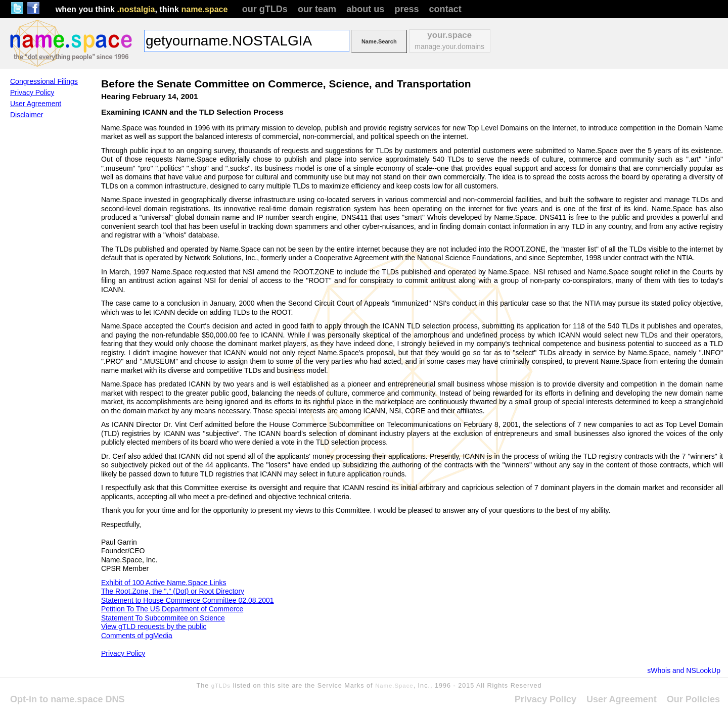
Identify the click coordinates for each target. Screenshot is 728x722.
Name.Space (394, 686)
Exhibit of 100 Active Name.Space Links (164, 583)
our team (317, 9)
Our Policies (693, 699)
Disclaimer (27, 115)
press (406, 9)
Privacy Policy (123, 653)
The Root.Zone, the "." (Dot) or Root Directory (173, 591)
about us (365, 9)
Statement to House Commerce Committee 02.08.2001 (188, 600)
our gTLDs (265, 9)
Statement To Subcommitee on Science (163, 618)
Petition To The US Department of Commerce (172, 609)
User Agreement (36, 104)
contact (445, 9)
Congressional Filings (44, 81)
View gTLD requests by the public (154, 627)
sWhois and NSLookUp (684, 670)
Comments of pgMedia (137, 636)
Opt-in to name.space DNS (67, 699)
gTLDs (221, 686)
